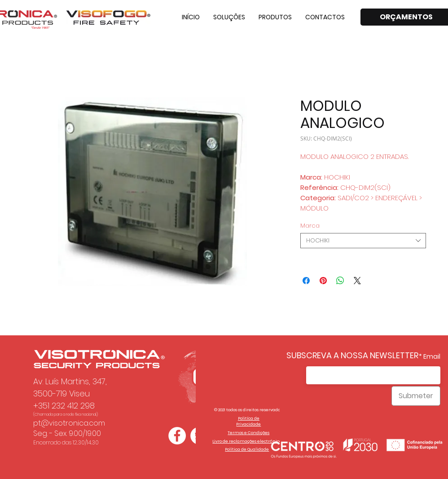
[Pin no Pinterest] (323, 281)
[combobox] (363, 241)
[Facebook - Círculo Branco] (177, 436)
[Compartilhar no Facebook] (306, 281)
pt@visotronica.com (69, 423)
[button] (229, 17)
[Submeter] (416, 396)
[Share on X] (357, 281)
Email (432, 356)
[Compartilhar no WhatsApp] (340, 281)
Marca (310, 226)
